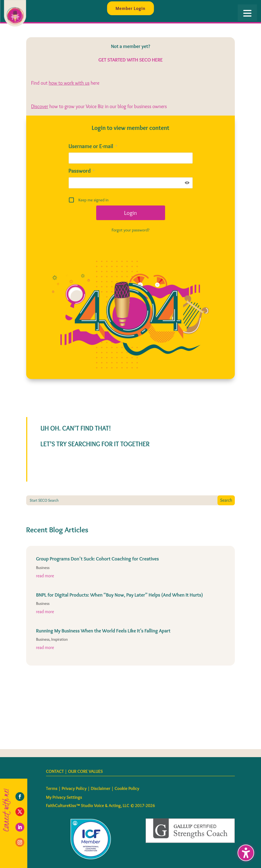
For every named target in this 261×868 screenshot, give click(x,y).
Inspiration (60, 639)
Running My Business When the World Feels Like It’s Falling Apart (103, 631)
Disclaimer (101, 788)
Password (82, 171)
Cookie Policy (127, 788)
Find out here (65, 83)
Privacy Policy (74, 788)
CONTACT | (57, 771)
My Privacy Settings (64, 797)
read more (45, 576)
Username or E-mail (93, 146)
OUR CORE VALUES (85, 771)
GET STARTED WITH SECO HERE (130, 60)
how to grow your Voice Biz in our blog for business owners (99, 106)
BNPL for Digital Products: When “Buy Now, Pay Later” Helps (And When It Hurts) (120, 595)
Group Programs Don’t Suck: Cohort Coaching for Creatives (98, 559)
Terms (52, 788)
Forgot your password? (130, 230)
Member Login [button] (130, 8)
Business (43, 568)
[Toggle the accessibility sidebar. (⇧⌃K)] (246, 853)
